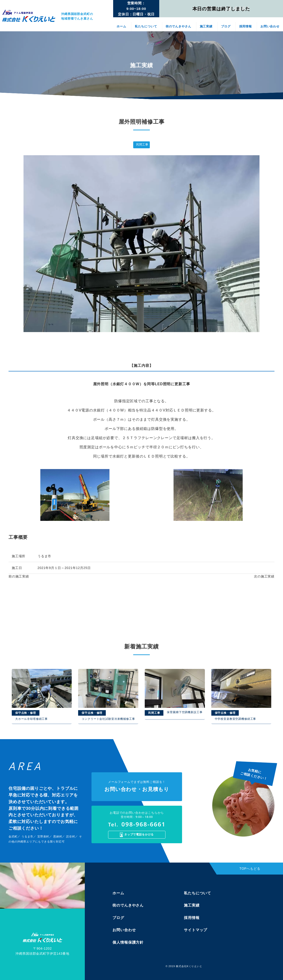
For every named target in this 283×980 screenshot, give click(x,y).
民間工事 (142, 144)
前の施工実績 (19, 576)
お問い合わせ (270, 26)
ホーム (121, 26)
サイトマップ (196, 930)
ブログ (226, 26)
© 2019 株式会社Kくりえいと (184, 966)
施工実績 (206, 26)
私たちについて (146, 26)
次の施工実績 (264, 576)
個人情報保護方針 (128, 942)
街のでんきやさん (178, 26)
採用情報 (246, 26)
